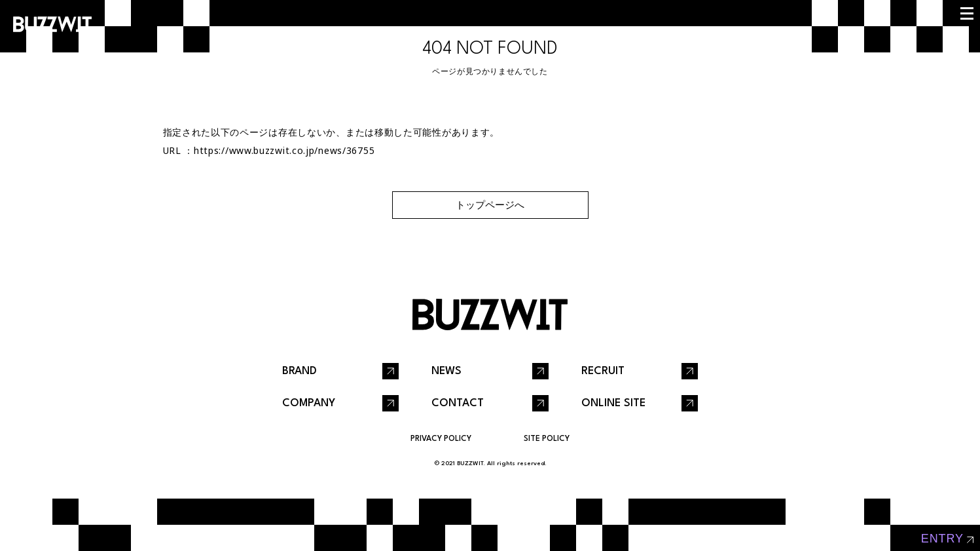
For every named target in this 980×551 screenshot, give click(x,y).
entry (942, 539)
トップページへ (490, 205)
